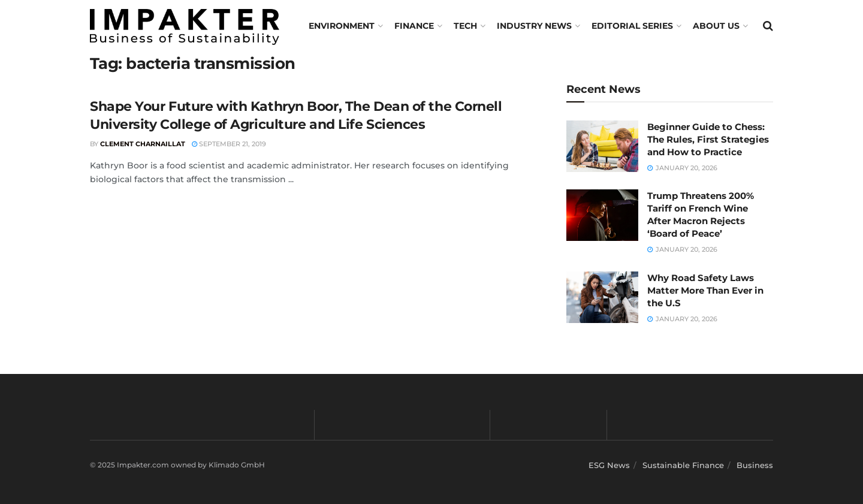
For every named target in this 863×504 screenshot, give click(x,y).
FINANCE (414, 26)
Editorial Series (632, 26)
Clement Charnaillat (143, 144)
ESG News (609, 465)
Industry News (534, 26)
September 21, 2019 (229, 144)
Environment (342, 26)
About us (716, 26)
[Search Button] (768, 26)
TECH (465, 26)
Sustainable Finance (683, 465)
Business (755, 465)
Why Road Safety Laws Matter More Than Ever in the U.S (705, 290)
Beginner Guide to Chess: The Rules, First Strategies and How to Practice (708, 139)
